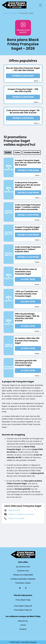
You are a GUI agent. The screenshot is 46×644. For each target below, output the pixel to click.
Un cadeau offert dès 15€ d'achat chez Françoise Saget (27, 341)
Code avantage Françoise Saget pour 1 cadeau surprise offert (28, 249)
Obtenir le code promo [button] (23, 76)
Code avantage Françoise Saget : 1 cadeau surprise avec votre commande (28, 207)
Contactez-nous (23, 571)
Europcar (23, 629)
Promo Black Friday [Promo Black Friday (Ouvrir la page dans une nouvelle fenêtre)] (23, 600)
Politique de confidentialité (23, 575)
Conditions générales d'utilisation (23, 579)
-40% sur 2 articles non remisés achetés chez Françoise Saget (26, 294)
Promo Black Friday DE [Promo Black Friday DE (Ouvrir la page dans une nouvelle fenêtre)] (23, 606)
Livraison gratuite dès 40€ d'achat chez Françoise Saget (26, 363)
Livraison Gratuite (32, 152)
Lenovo (23, 625)
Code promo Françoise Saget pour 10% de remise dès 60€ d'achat (28, 185)
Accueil (5, 13)
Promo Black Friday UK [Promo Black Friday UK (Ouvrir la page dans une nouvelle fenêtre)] (23, 610)
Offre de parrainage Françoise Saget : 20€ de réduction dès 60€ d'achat (27, 317)
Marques (13, 13)
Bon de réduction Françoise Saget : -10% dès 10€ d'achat (23, 69)
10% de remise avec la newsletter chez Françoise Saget (26, 271)
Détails (37, 81)
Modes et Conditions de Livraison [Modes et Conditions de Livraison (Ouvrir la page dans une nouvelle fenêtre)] (19, 514)
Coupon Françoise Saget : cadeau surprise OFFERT (28, 228)
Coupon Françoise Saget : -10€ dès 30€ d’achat (23, 90)
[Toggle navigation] (41, 5)
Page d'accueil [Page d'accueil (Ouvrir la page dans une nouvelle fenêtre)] (12, 510)
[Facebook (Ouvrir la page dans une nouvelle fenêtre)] (20, 588)
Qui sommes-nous (23, 567)
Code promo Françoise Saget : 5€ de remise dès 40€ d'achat (23, 112)
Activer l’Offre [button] (28, 279)
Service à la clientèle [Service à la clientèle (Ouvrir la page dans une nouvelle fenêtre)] (14, 518)
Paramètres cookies (23, 583)
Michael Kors (23, 621)
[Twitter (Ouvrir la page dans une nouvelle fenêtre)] (26, 588)
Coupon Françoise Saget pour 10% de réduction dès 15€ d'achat (28, 163)
